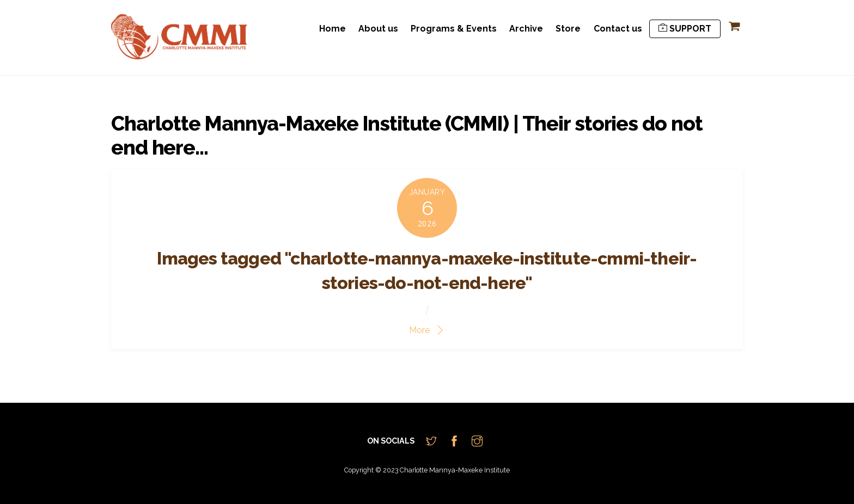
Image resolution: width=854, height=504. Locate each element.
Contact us (618, 29)
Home (333, 29)
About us (378, 29)
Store (568, 29)
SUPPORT (685, 29)
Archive (526, 29)
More (419, 330)
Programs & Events (454, 29)
